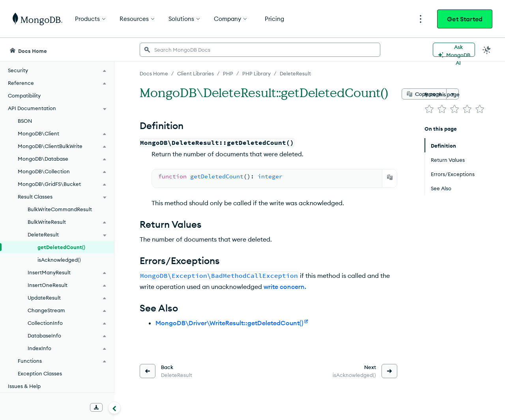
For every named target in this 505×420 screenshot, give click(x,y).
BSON (25, 121)
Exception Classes (40, 373)
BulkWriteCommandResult (60, 209)
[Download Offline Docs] (96, 407)
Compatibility (24, 96)
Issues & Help (24, 386)
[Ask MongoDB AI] (454, 50)
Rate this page (442, 94)
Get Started (465, 19)
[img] (429, 109)
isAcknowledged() (59, 260)
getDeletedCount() (61, 247)
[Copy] (390, 177)
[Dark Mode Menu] (487, 50)
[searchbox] (260, 50)
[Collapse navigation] (114, 408)
